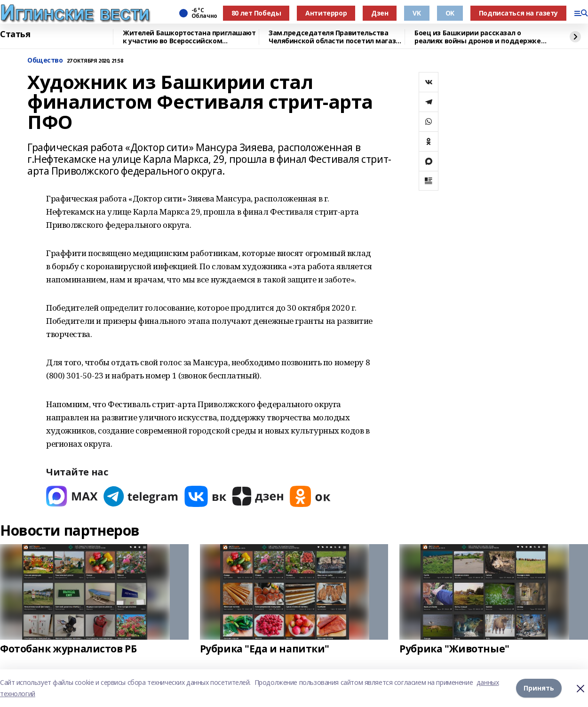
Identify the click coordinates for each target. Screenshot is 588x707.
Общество (45, 60)
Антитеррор (326, 13)
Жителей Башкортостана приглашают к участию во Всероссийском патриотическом (189, 37)
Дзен (380, 13)
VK (417, 13)
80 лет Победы (256, 13)
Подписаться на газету (518, 13)
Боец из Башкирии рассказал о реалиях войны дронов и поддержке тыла (478, 37)
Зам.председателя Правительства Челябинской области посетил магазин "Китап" (336, 37)
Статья (15, 34)
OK (450, 13)
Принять (539, 688)
